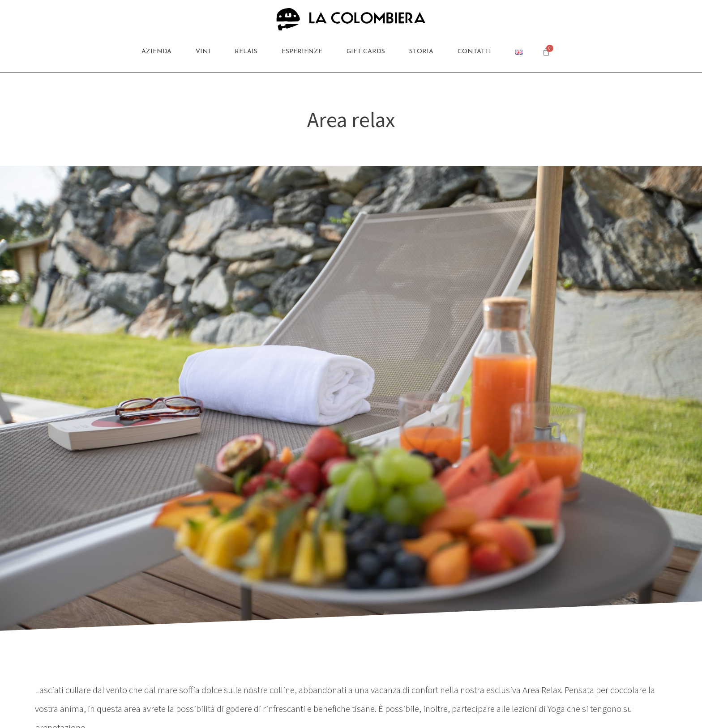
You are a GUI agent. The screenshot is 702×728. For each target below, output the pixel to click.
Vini (203, 52)
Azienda (156, 52)
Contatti (474, 52)
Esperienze (302, 52)
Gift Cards (366, 52)
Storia (421, 52)
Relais (246, 52)
